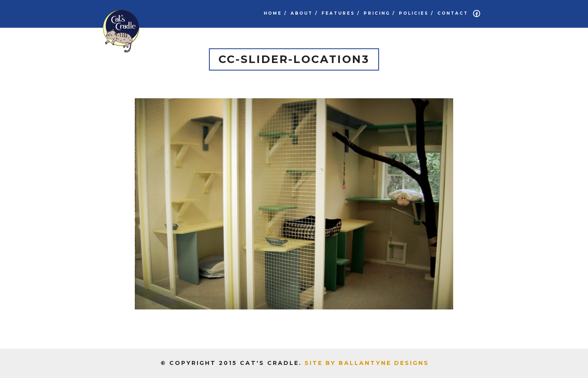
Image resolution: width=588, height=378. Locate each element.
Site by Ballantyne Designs (367, 363)
